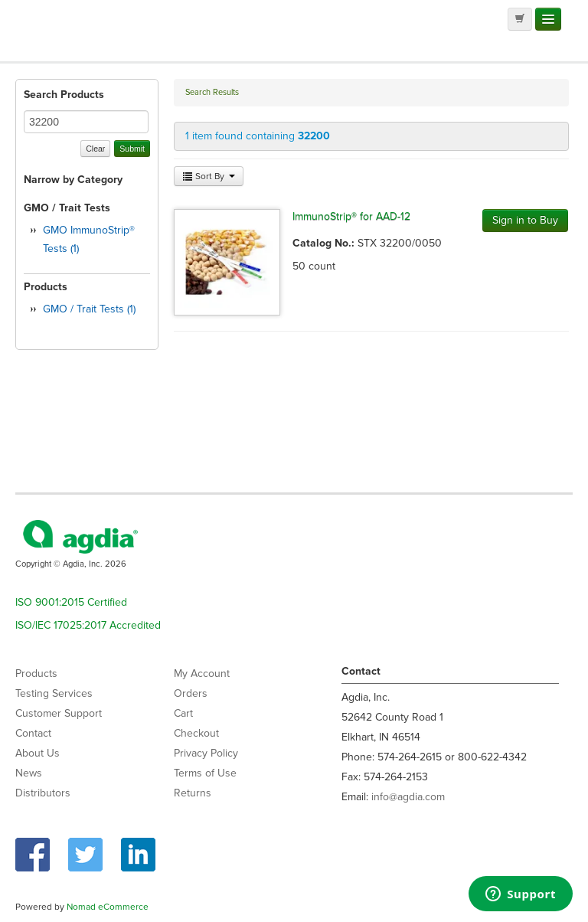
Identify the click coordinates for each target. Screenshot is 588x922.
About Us (38, 753)
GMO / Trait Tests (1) (89, 309)
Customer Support (59, 713)
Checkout (196, 733)
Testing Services (54, 693)
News (29, 773)
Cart (183, 713)
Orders (191, 693)
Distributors (43, 793)
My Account (202, 674)
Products (36, 674)
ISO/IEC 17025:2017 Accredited (88, 625)
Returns (193, 793)
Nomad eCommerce (108, 907)
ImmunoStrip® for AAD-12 (351, 216)
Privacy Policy (206, 753)
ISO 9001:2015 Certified (71, 602)
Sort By (209, 176)
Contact (33, 733)
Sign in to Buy (525, 220)
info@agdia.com (408, 797)
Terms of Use (205, 773)
